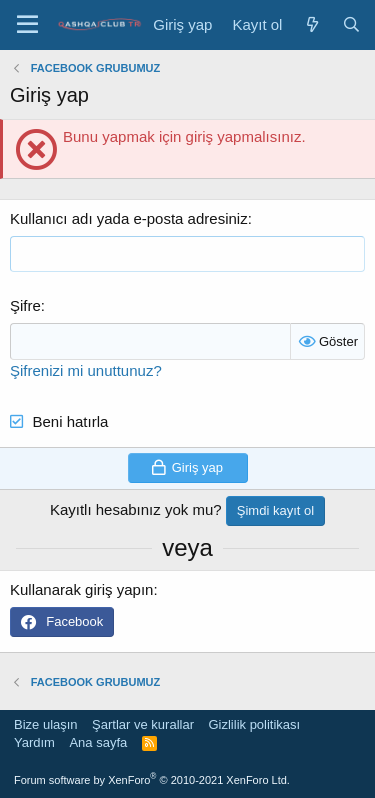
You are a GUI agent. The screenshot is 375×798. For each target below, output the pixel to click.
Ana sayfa (98, 742)
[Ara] (351, 24)
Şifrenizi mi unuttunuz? (86, 370)
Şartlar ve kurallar (143, 724)
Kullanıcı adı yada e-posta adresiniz (129, 218)
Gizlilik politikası (254, 724)
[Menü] (27, 25)
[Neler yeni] (311, 24)
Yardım (34, 742)
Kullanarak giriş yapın (81, 589)
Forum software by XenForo (152, 780)
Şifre (25, 305)
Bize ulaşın (46, 724)
